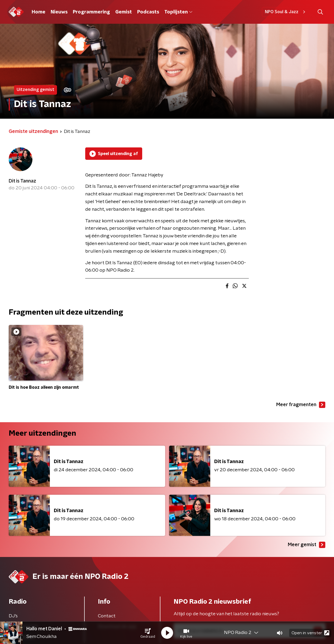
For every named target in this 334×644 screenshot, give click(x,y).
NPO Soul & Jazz (286, 12)
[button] (148, 633)
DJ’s (13, 616)
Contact (107, 616)
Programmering (91, 12)
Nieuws (59, 12)
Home (39, 12)
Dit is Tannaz (22, 181)
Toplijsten (178, 12)
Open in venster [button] (310, 633)
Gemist (124, 12)
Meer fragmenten (301, 405)
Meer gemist (307, 545)
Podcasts (148, 12)
